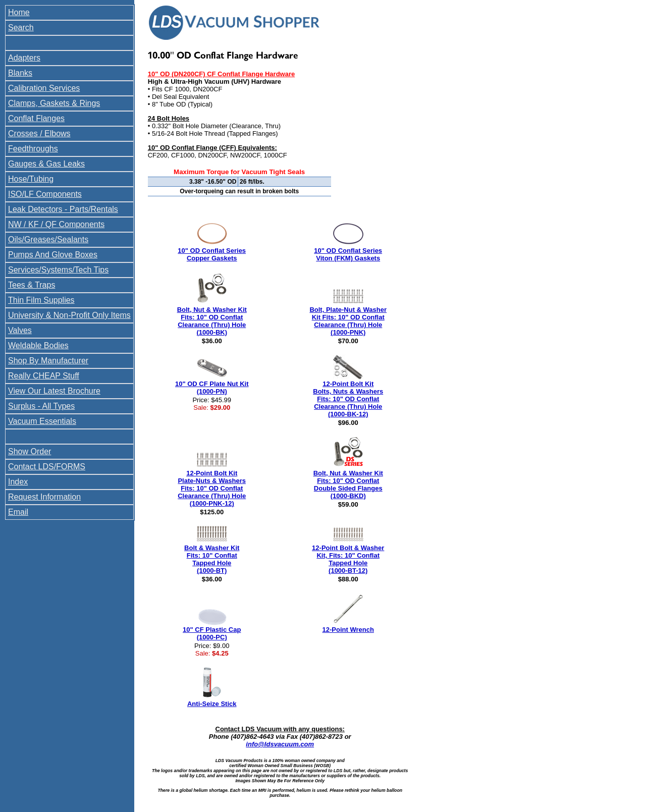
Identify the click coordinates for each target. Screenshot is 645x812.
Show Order (30, 451)
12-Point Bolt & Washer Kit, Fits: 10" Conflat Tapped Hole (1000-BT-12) (348, 559)
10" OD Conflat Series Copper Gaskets (212, 254)
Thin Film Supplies (41, 300)
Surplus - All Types (41, 406)
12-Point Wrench (348, 630)
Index (18, 482)
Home (19, 12)
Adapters (24, 58)
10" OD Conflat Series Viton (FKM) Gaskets (348, 254)
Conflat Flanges (36, 118)
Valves (20, 330)
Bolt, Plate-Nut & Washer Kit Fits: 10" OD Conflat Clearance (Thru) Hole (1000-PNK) (348, 321)
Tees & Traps (32, 285)
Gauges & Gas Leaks (46, 164)
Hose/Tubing (31, 179)
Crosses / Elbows (39, 133)
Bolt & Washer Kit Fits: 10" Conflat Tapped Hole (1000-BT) (212, 559)
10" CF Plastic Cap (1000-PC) (212, 633)
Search (21, 28)
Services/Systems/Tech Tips (58, 270)
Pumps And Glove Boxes (53, 255)
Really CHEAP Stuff (44, 376)
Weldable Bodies (38, 345)
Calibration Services (44, 88)
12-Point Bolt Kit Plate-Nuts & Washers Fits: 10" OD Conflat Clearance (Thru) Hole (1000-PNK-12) (212, 488)
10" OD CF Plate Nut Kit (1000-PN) (212, 388)
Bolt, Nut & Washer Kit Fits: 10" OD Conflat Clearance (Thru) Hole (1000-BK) (212, 321)
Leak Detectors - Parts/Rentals (63, 209)
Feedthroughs (33, 149)
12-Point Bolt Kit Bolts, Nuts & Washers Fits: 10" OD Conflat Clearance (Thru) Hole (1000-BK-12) (348, 399)
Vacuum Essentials (42, 421)
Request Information (44, 497)
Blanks (20, 73)
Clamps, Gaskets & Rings (54, 103)
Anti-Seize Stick (212, 704)
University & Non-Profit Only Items (69, 315)
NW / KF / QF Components (56, 224)
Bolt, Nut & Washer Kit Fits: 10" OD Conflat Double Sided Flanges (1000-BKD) (348, 484)
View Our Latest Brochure (54, 391)
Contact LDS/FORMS (47, 467)
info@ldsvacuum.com (280, 744)
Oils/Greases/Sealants (48, 239)
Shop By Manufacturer (48, 361)
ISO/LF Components (45, 194)
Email (18, 512)
